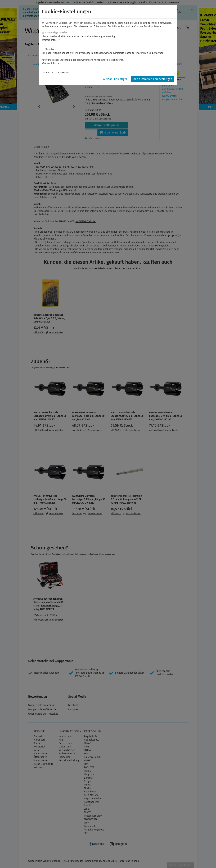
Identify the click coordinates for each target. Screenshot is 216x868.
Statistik (49, 49)
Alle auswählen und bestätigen (153, 79)
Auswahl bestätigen (115, 79)
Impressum (63, 73)
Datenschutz (49, 73)
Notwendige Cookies (56, 33)
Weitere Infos (51, 40)
